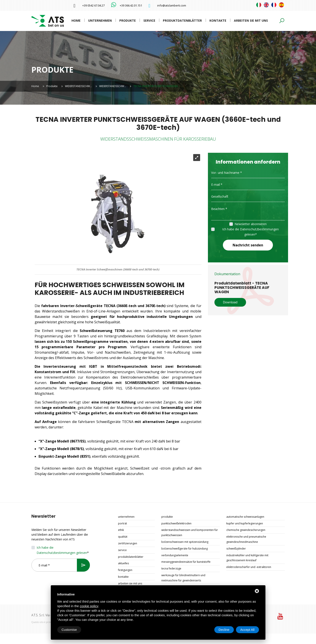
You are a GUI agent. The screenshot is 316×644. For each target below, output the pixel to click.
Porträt (122, 523)
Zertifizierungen (128, 543)
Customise (69, 630)
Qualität (123, 537)
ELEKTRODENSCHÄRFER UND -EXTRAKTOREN (249, 567)
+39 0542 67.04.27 (93, 5)
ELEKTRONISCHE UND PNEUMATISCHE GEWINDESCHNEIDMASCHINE (246, 539)
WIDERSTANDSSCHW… (78, 86)
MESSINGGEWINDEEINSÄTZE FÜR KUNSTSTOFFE (186, 562)
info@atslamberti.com (172, 5)
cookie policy (89, 606)
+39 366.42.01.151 (131, 5)
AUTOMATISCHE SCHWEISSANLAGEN (245, 517)
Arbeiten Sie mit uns (251, 20)
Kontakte (218, 20)
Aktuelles (123, 563)
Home (76, 20)
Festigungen (125, 570)
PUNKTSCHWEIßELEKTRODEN (176, 523)
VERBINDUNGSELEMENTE (175, 555)
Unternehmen (100, 20)
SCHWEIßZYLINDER (236, 549)
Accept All (247, 630)
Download (230, 302)
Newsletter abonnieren (251, 224)
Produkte (128, 20)
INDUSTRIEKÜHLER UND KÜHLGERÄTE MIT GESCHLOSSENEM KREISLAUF (247, 558)
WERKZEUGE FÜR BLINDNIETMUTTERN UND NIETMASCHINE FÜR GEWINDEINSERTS (183, 578)
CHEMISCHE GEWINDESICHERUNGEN (246, 530)
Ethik (121, 530)
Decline (224, 630)
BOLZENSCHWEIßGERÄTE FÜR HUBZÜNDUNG (185, 549)
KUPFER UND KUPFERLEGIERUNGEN (245, 523)
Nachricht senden (248, 245)
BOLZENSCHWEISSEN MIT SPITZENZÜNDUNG (185, 542)
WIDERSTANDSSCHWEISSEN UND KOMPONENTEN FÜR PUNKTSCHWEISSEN (190, 533)
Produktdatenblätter (182, 20)
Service (149, 20)
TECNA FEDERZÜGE (171, 568)
